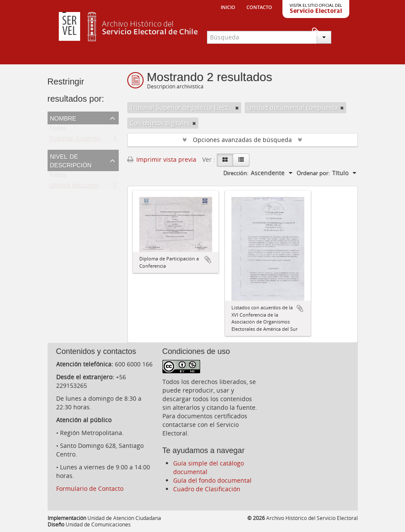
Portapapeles (343, 33)
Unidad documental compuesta (94, 187)
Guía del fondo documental (212, 480)
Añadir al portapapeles (208, 260)
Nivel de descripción (71, 160)
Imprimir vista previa (162, 159)
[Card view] (225, 160)
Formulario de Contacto (90, 488)
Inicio (228, 6)
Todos (58, 130)
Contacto (259, 6)
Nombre (63, 118)
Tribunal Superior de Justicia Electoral (104, 140)
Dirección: (236, 173)
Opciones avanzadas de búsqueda (242, 140)
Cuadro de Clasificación (207, 489)
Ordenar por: (313, 173)
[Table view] (241, 160)
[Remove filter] (237, 108)
